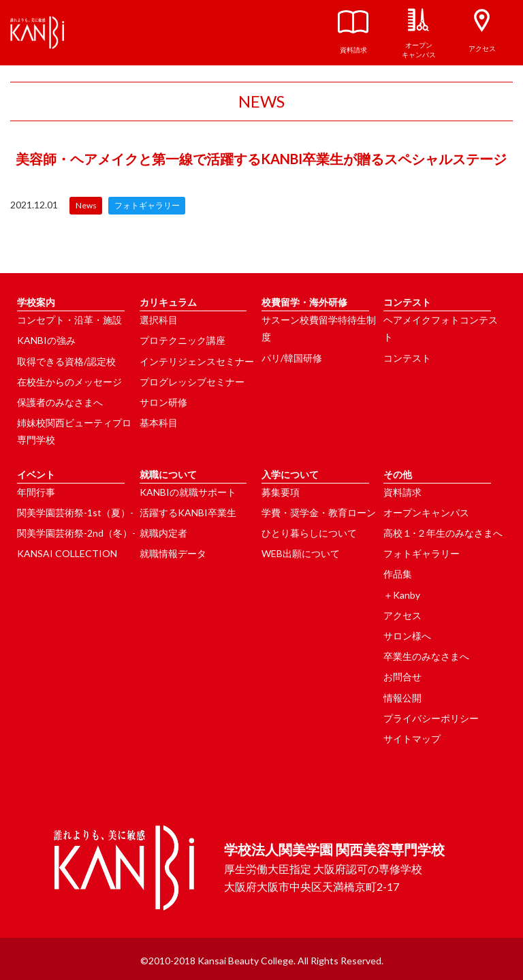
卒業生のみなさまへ (426, 656)
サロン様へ (407, 636)
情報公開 (402, 698)
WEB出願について (301, 553)
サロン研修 (163, 402)
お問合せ (402, 677)
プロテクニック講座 (183, 340)
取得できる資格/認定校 (66, 361)
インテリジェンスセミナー (197, 361)
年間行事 (36, 492)
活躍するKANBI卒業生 (188, 512)
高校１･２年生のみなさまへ (443, 533)
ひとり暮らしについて (309, 533)
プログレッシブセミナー (192, 382)
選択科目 (159, 320)
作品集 (398, 574)
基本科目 (159, 423)
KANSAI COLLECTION (67, 553)
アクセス (402, 615)
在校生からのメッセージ (69, 382)
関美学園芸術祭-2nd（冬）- (76, 533)
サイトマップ (412, 739)
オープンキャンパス (426, 512)
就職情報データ (173, 553)
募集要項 (281, 492)
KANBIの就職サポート (188, 492)
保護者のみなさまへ (60, 402)
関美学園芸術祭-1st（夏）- (75, 512)
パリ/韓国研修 (292, 358)
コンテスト (407, 358)
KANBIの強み (46, 340)
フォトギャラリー (422, 553)
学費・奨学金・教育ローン (319, 512)
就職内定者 (163, 533)
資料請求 (402, 492)
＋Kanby (402, 595)
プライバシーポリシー (431, 718)
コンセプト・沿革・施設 (69, 320)
